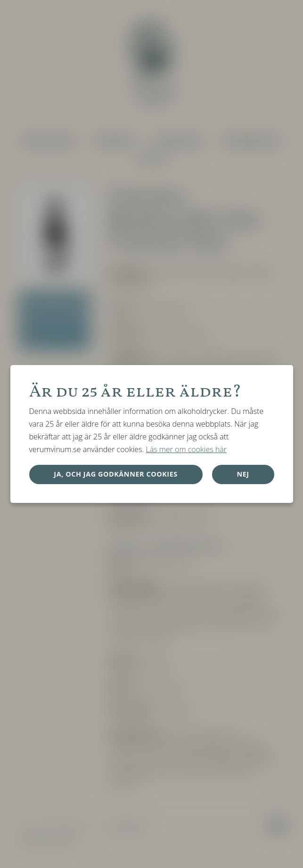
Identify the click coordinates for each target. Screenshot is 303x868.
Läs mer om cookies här (186, 449)
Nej (243, 474)
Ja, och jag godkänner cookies (116, 474)
